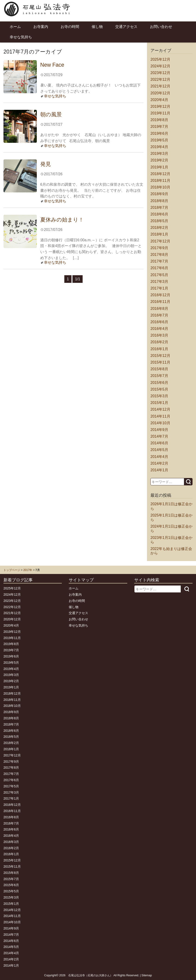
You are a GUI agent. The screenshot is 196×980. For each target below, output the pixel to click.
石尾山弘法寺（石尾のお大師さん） (90, 975)
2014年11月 (160, 416)
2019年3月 (159, 154)
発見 (46, 164)
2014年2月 (159, 463)
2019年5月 (159, 140)
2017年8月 (159, 255)
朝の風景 (51, 114)
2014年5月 (159, 450)
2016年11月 (160, 302)
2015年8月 (159, 369)
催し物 (97, 27)
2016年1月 (159, 349)
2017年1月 (159, 288)
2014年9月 (159, 430)
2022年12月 (160, 79)
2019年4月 (159, 147)
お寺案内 (41, 27)
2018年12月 (160, 174)
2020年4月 (159, 100)
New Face (52, 65)
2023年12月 (160, 73)
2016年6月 (159, 322)
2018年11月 (160, 181)
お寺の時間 (70, 27)
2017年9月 (159, 248)
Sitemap (147, 975)
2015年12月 (160, 356)
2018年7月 (159, 208)
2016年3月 (159, 335)
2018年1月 (159, 234)
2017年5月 (159, 275)
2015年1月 (159, 403)
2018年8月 (159, 201)
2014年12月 (160, 409)
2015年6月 (159, 383)
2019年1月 (159, 167)
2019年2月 (159, 160)
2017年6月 (159, 268)
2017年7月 (159, 261)
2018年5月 (159, 221)
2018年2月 (159, 228)
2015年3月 (159, 396)
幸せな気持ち (21, 37)
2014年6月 (159, 443)
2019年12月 (160, 106)
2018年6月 (159, 214)
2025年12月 (160, 59)
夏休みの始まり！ (62, 220)
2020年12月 (160, 93)
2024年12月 (160, 66)
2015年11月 (160, 362)
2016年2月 (159, 342)
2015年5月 (159, 389)
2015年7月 (159, 376)
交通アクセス (126, 27)
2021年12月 (160, 86)
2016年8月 (159, 309)
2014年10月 (160, 423)
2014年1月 (159, 470)
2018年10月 (160, 187)
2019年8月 (159, 120)
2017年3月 (159, 282)
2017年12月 (160, 241)
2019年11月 (160, 113)
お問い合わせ (161, 27)
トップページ (12, 570)
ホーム (15, 27)
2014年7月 (159, 436)
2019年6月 (159, 133)
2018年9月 (159, 194)
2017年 (28, 570)
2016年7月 (159, 315)
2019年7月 (159, 127)
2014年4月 (159, 457)
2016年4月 (159, 329)
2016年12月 (160, 295)
